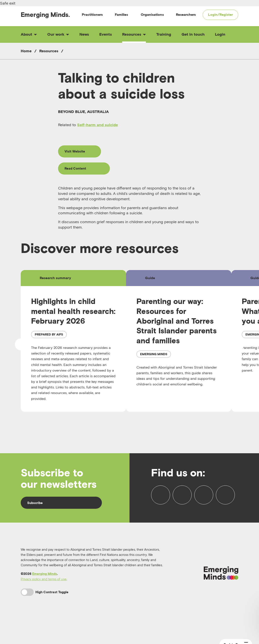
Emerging (45, 15)
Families (121, 14)
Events (106, 34)
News (84, 34)
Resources (134, 34)
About (29, 34)
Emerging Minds (45, 589)
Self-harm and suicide (97, 125)
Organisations (152, 14)
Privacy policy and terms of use (44, 594)
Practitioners (92, 14)
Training (164, 34)
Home (26, 51)
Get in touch (193, 34)
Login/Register (220, 14)
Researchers (186, 14)
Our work (58, 34)
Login (220, 34)
